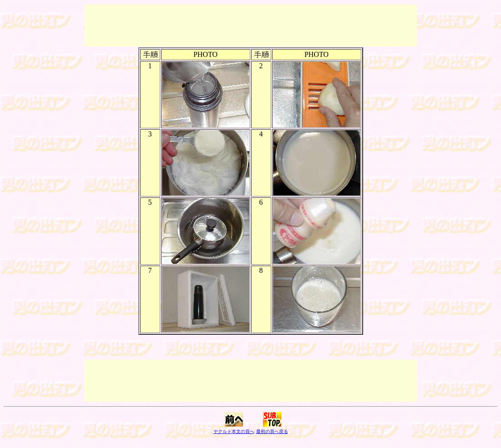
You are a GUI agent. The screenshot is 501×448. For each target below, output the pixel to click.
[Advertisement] (251, 25)
